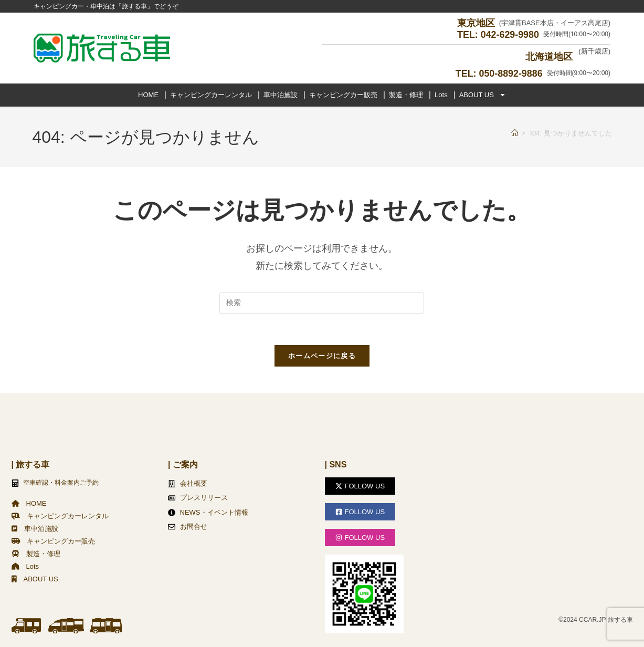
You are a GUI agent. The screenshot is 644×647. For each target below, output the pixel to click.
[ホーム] (515, 133)
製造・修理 (406, 94)
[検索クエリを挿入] (322, 302)
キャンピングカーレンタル (211, 94)
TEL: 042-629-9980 (498, 35)
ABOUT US (483, 95)
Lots (441, 94)
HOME (148, 94)
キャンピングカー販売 (343, 94)
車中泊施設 (281, 94)
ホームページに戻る (322, 356)
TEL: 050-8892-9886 (499, 73)
